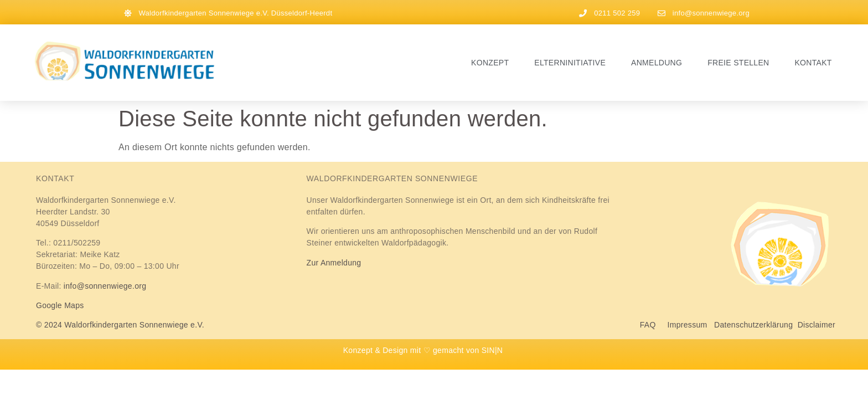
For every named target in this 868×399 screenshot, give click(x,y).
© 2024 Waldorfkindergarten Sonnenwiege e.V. (120, 325)
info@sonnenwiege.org (105, 286)
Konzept (490, 63)
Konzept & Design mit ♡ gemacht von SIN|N (423, 350)
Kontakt (813, 63)
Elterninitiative (570, 63)
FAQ (654, 325)
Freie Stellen (738, 63)
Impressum (688, 325)
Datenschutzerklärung (753, 325)
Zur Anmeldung (334, 263)
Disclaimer (817, 325)
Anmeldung (657, 63)
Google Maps (60, 305)
